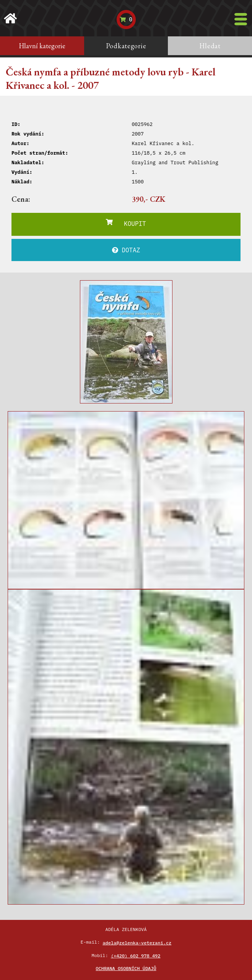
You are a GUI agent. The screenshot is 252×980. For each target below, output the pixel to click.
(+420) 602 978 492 (136, 956)
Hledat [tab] (210, 46)
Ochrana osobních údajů (126, 968)
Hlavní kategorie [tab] (42, 46)
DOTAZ (126, 250)
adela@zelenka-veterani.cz (137, 943)
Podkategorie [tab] (126, 46)
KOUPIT (126, 223)
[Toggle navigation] (241, 19)
